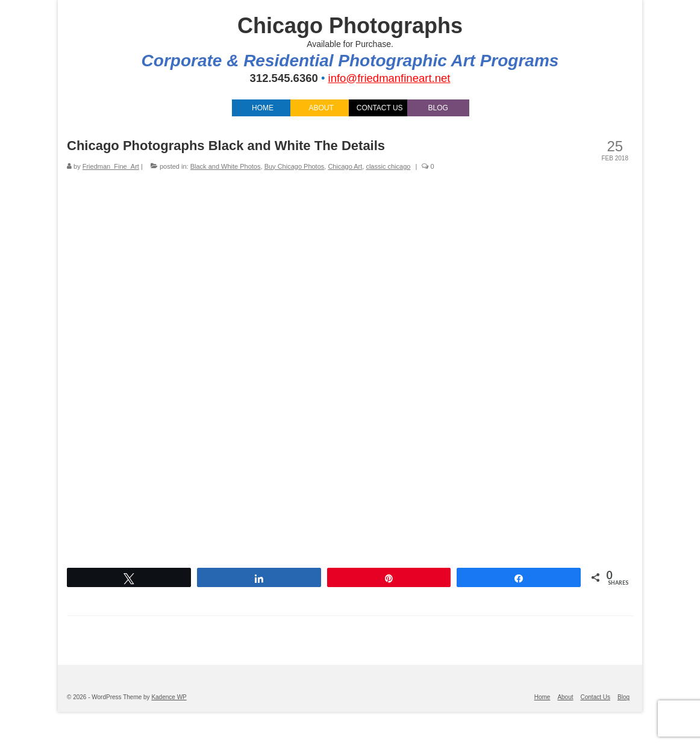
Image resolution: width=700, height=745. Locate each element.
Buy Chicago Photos (295, 166)
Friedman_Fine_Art (111, 166)
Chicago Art (345, 166)
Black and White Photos (226, 166)
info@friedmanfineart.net (389, 78)
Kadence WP (169, 697)
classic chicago (388, 166)
